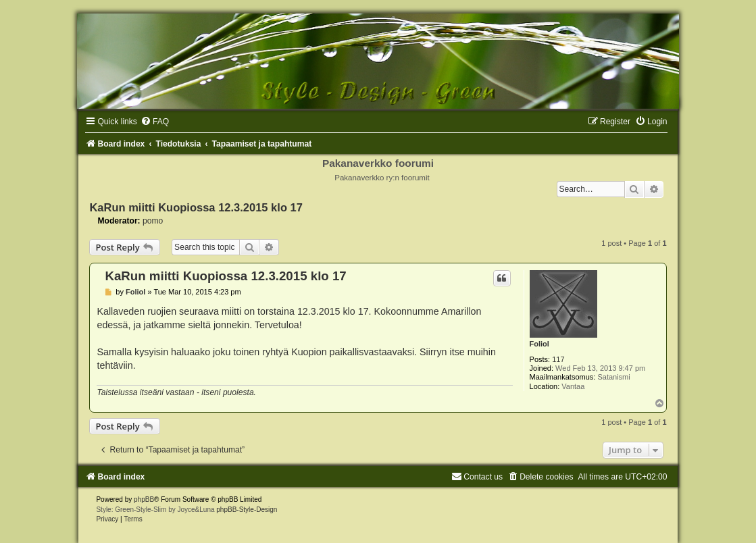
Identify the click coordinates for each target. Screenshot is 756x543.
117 (558, 359)
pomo (153, 221)
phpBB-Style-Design (247, 510)
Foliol (539, 344)
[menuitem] (155, 122)
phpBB (144, 499)
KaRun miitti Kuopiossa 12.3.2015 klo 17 (196, 207)
